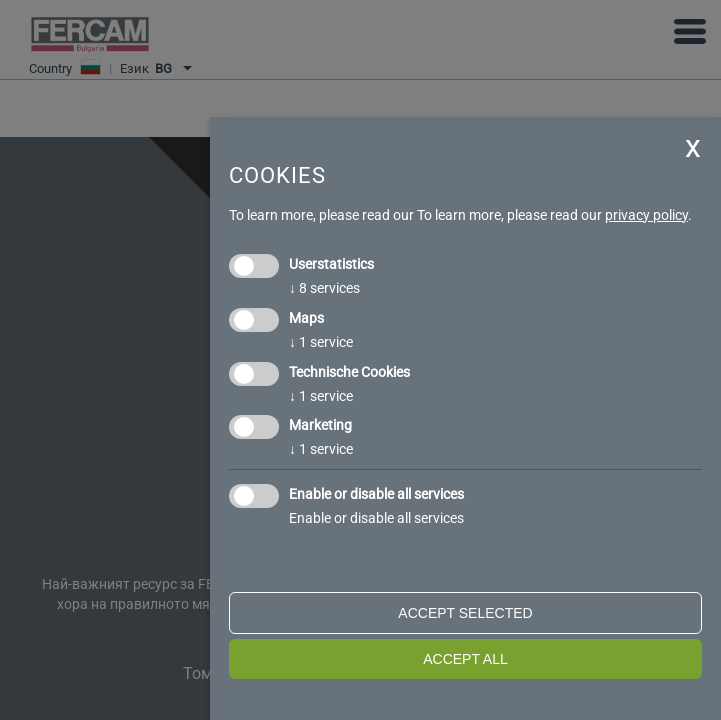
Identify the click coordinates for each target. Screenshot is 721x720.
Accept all (465, 659)
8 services (324, 288)
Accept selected (465, 613)
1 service (321, 342)
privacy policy (646, 215)
